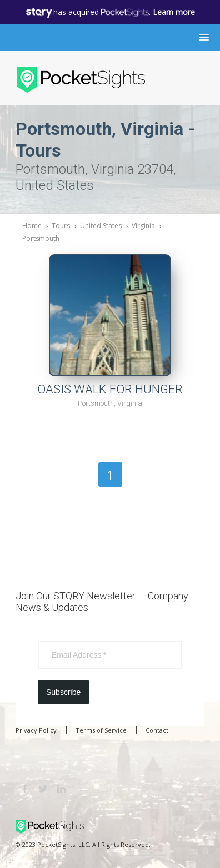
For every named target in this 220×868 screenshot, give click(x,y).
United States (101, 226)
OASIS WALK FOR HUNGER (110, 389)
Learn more (174, 12)
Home (32, 226)
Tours (61, 226)
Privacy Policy (36, 730)
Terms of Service (101, 730)
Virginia (143, 226)
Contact (157, 730)
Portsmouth (41, 238)
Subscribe (63, 692)
